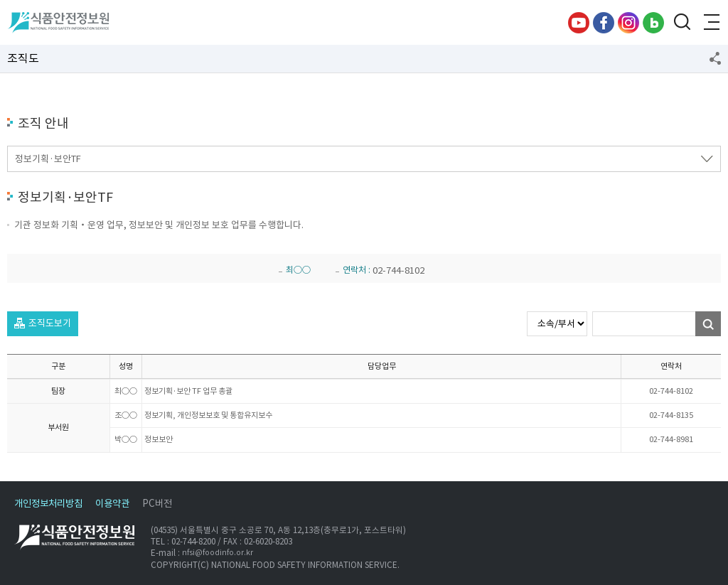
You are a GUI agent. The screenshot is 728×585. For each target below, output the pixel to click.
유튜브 (579, 23)
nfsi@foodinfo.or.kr (218, 553)
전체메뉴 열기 (710, 23)
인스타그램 (628, 23)
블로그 (653, 23)
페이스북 (604, 23)
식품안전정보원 (58, 23)
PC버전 (157, 504)
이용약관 (112, 504)
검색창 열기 (682, 23)
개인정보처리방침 (48, 504)
